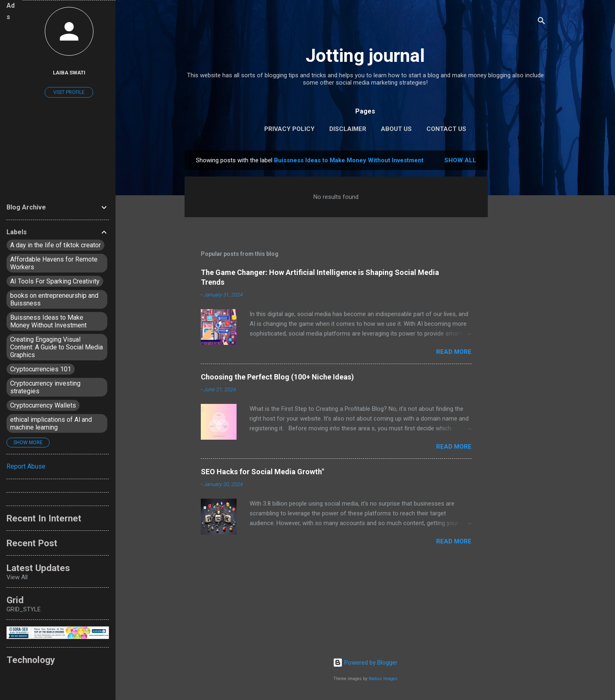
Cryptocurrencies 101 (41, 369)
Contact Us (446, 129)
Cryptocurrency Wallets (43, 405)
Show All (460, 160)
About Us (396, 129)
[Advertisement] (520, 273)
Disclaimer (348, 129)
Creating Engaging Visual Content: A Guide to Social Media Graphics (57, 347)
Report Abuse (26, 466)
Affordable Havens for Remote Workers (54, 263)
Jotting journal (365, 56)
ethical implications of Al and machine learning (51, 423)
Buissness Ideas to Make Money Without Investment (48, 321)
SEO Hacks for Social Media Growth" (262, 472)
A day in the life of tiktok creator (55, 245)
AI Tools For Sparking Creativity (55, 281)
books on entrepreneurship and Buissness (54, 299)
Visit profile (69, 92)
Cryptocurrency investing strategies (45, 387)
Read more (454, 352)
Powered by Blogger (365, 663)
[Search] (541, 22)
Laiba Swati (69, 72)
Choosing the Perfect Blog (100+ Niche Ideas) (277, 377)
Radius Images (383, 679)
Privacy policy (289, 129)
